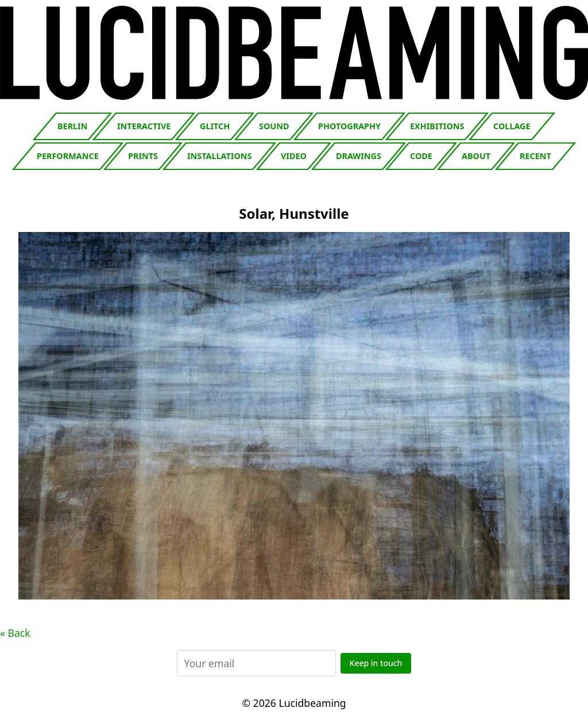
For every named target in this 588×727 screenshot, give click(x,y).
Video (294, 156)
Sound (274, 126)
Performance (68, 156)
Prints (143, 156)
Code (421, 156)
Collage (512, 126)
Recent (535, 156)
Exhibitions (437, 126)
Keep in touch (376, 663)
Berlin (72, 126)
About (476, 156)
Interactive (144, 126)
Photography (349, 126)
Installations (219, 156)
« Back (15, 633)
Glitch (215, 126)
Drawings (359, 156)
